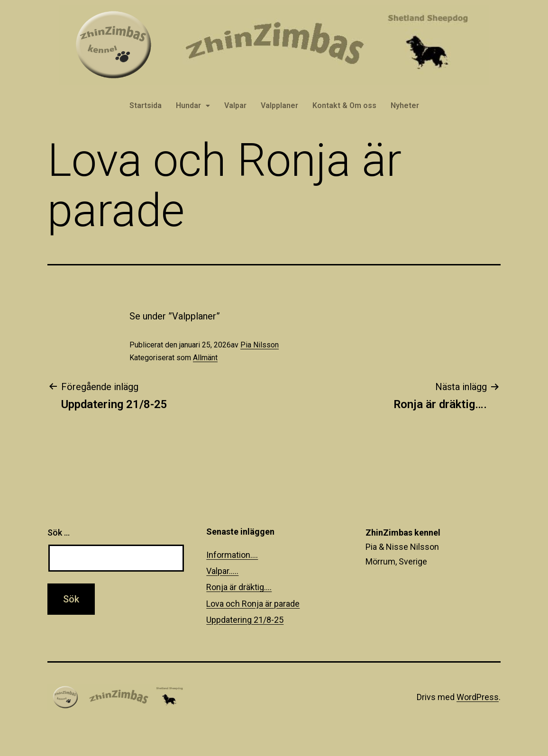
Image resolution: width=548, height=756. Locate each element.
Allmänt (205, 358)
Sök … (59, 533)
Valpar (235, 105)
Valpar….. (222, 571)
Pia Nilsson (260, 345)
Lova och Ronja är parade (253, 604)
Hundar (193, 105)
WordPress (478, 697)
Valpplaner (279, 105)
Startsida (146, 105)
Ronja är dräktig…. (239, 587)
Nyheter (405, 105)
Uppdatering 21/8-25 (245, 620)
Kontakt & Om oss (344, 105)
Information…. (232, 555)
